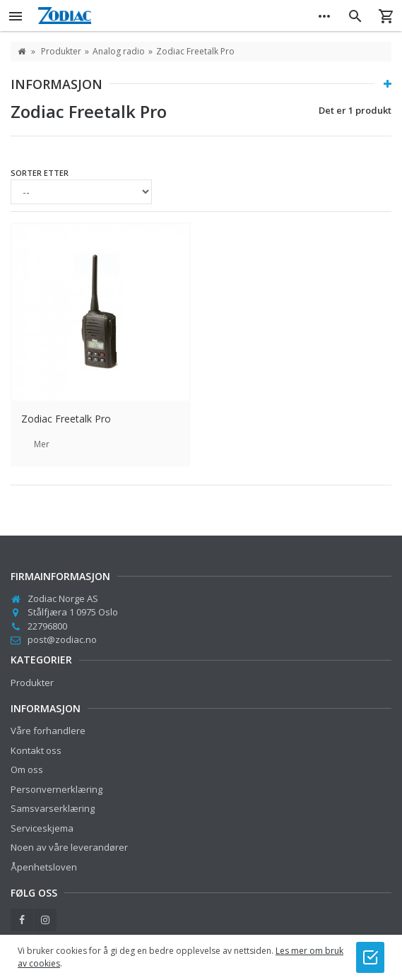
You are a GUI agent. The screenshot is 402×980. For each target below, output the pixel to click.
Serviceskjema (42, 828)
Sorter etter (40, 173)
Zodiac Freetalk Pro (66, 419)
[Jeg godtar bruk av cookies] (370, 957)
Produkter (32, 683)
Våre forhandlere (48, 731)
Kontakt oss (36, 750)
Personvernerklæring (57, 789)
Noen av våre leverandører (69, 847)
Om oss (27, 769)
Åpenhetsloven (44, 867)
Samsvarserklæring (53, 808)
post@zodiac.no (62, 639)
